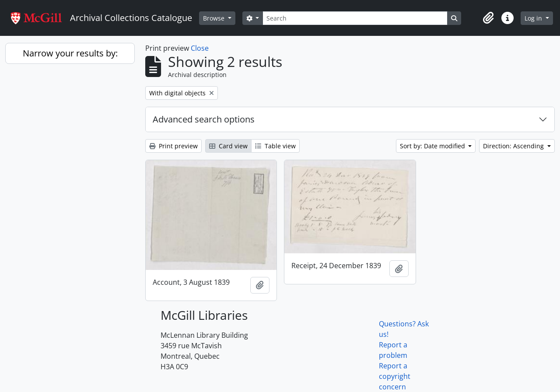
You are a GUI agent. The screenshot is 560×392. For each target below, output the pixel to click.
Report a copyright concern (395, 376)
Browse (215, 18)
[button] (488, 18)
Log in (534, 18)
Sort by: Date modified (433, 146)
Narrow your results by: (70, 53)
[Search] (355, 18)
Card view (228, 146)
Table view (275, 146)
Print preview (173, 146)
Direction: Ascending (514, 146)
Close (200, 48)
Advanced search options (204, 119)
